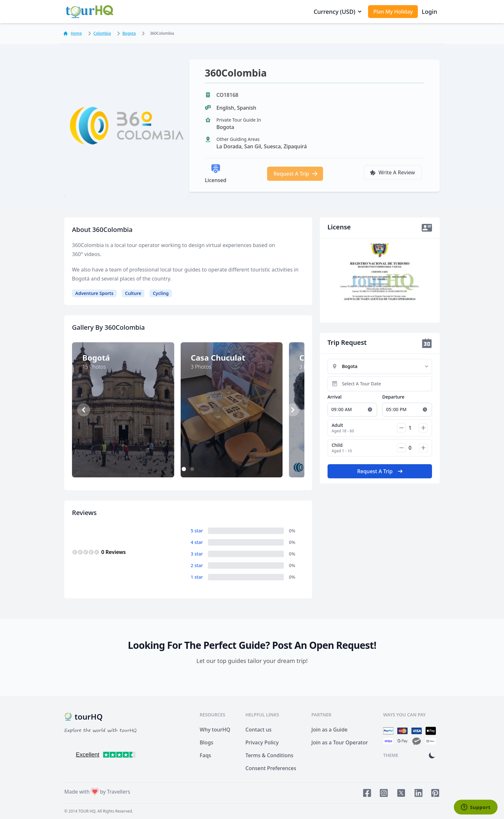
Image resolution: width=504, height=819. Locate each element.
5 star (197, 531)
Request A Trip (296, 174)
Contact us (259, 730)
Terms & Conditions (270, 755)
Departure (393, 397)
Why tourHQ (215, 730)
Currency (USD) (338, 12)
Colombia (98, 33)
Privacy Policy (262, 742)
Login (429, 12)
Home (72, 33)
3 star (197, 554)
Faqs (205, 755)
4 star (197, 542)
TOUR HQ (87, 811)
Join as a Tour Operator (340, 742)
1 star (197, 577)
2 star (197, 565)
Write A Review (392, 172)
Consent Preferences (271, 768)
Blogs (206, 742)
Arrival (335, 397)
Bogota (125, 33)
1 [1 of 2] (184, 469)
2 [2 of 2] (192, 469)
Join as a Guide (329, 730)
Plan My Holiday (393, 12)
